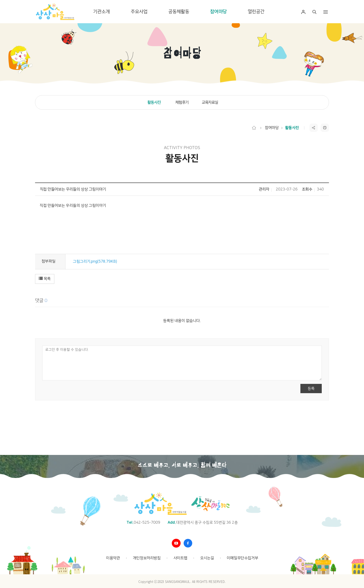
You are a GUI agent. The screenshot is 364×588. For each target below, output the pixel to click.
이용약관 (113, 558)
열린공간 (256, 12)
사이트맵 (180, 558)
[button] (45, 279)
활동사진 (154, 102)
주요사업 (139, 12)
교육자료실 (210, 102)
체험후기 (182, 102)
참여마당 (218, 12)
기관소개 (101, 12)
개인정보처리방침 (147, 558)
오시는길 (207, 558)
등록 (310, 389)
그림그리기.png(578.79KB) (96, 261)
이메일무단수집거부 (242, 558)
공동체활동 (179, 12)
